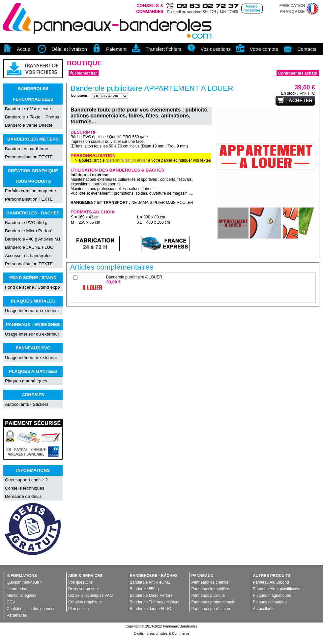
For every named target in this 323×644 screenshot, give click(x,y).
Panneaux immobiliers (211, 589)
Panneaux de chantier (210, 582)
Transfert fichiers (164, 49)
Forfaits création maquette (30, 191)
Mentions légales (21, 596)
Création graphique (85, 602)
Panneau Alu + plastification (277, 589)
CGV (11, 602)
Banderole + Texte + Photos (32, 117)
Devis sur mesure (84, 589)
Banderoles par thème (27, 149)
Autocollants (264, 609)
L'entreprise (17, 589)
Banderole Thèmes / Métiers (155, 602)
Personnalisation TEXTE (29, 157)
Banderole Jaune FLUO (151, 609)
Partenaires (17, 615)
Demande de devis (23, 496)
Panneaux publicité (208, 596)
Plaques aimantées (270, 602)
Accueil (25, 49)
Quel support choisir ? (26, 480)
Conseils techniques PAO (90, 596)
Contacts (307, 49)
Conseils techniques (25, 488)
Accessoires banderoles (28, 256)
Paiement (116, 49)
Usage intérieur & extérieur (31, 357)
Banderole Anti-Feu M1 (150, 582)
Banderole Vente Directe (29, 125)
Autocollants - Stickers (27, 404)
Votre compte (264, 49)
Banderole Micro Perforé (29, 231)
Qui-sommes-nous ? (24, 582)
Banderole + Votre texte (28, 109)
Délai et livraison (69, 49)
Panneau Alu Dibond (271, 582)
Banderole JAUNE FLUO (29, 247)
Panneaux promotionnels (213, 602)
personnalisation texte (126, 160)
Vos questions (216, 49)
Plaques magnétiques (26, 381)
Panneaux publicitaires (211, 609)
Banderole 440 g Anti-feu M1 (33, 239)
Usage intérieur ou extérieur (32, 311)
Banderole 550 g (144, 589)
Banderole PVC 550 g (26, 223)
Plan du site (79, 609)
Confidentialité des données (31, 609)
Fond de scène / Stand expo (32, 287)
